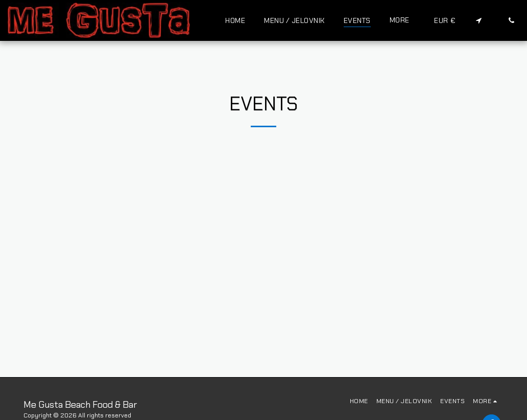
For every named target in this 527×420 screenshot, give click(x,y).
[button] (478, 20)
